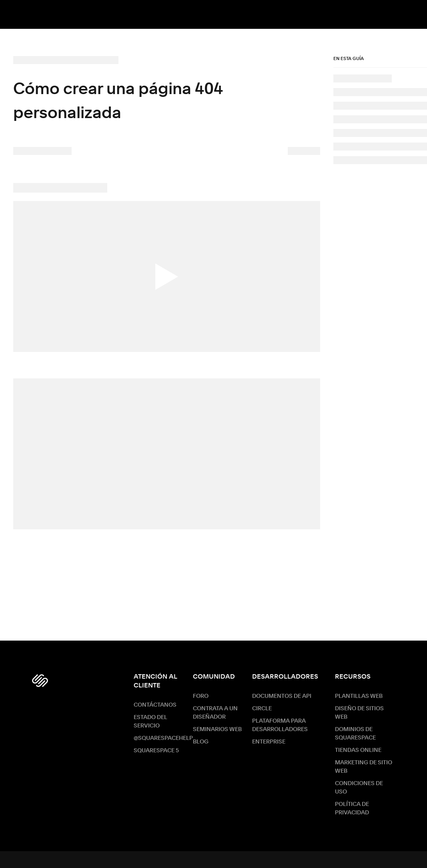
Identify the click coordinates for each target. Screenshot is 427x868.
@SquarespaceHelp (163, 738)
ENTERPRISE (269, 742)
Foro (201, 696)
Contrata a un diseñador (215, 713)
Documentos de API (282, 696)
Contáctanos (155, 705)
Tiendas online (358, 750)
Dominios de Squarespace (355, 734)
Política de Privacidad (352, 809)
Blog (201, 742)
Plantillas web (359, 696)
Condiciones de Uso (359, 788)
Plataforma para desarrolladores (280, 725)
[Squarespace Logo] (40, 681)
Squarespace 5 (156, 751)
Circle (262, 709)
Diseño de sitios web (359, 713)
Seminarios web (217, 729)
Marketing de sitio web (364, 767)
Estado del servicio (150, 722)
